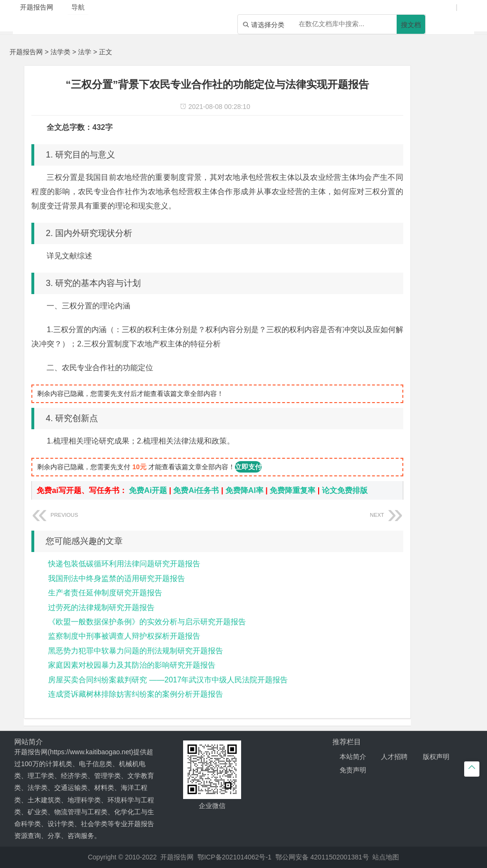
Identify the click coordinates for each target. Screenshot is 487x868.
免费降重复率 (292, 490)
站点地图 (386, 857)
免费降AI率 (244, 490)
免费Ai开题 (148, 490)
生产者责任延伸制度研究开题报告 (105, 593)
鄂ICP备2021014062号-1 (234, 857)
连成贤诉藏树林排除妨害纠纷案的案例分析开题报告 (136, 694)
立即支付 (248, 467)
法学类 (60, 52)
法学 (85, 52)
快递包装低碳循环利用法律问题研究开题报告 (124, 564)
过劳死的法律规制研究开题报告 (101, 607)
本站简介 (353, 757)
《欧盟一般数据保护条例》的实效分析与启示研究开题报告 (147, 622)
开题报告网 (26, 52)
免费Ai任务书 (196, 490)
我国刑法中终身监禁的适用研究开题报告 (117, 578)
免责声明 (353, 770)
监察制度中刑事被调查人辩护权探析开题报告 (124, 636)
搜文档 (411, 25)
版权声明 (436, 757)
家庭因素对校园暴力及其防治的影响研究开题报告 (132, 665)
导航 (78, 7)
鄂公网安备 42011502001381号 (322, 857)
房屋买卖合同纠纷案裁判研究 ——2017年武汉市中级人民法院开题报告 (168, 680)
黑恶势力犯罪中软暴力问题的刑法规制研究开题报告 (136, 651)
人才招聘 (394, 757)
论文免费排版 (345, 490)
